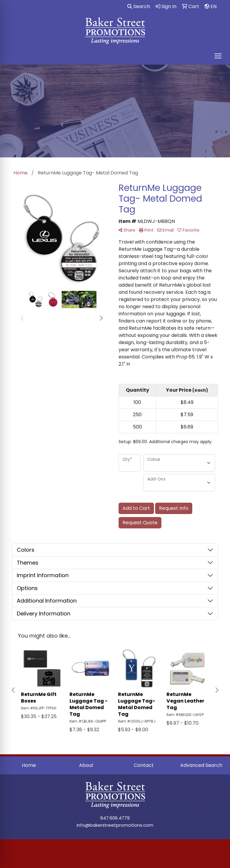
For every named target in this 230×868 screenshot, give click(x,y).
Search (139, 6)
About (86, 765)
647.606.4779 (115, 818)
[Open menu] (218, 56)
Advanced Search (201, 765)
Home (29, 765)
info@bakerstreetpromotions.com (115, 825)
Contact (144, 765)
